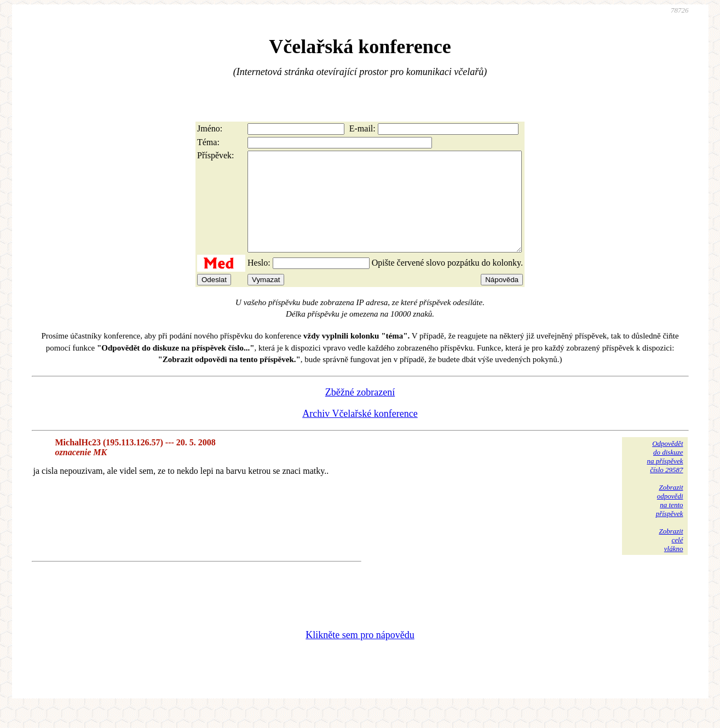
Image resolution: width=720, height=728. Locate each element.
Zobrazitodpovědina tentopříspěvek (670, 520)
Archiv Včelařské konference (360, 433)
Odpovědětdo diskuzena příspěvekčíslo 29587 (665, 476)
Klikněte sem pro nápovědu (360, 655)
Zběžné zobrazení (360, 412)
